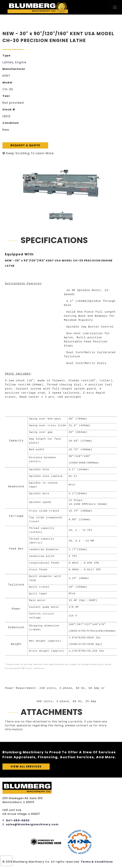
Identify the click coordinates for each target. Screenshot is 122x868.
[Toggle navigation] (115, 7)
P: (4, 820)
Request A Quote (25, 145)
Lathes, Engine (14, 62)
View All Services (26, 766)
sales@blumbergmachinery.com (32, 824)
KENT (6, 76)
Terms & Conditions (97, 862)
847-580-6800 (18, 820)
